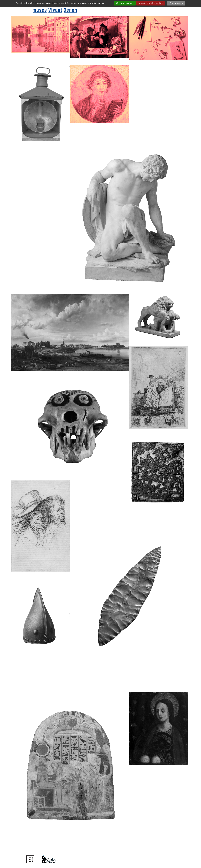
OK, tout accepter (125, 3)
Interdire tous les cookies (151, 3)
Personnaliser (176, 3)
